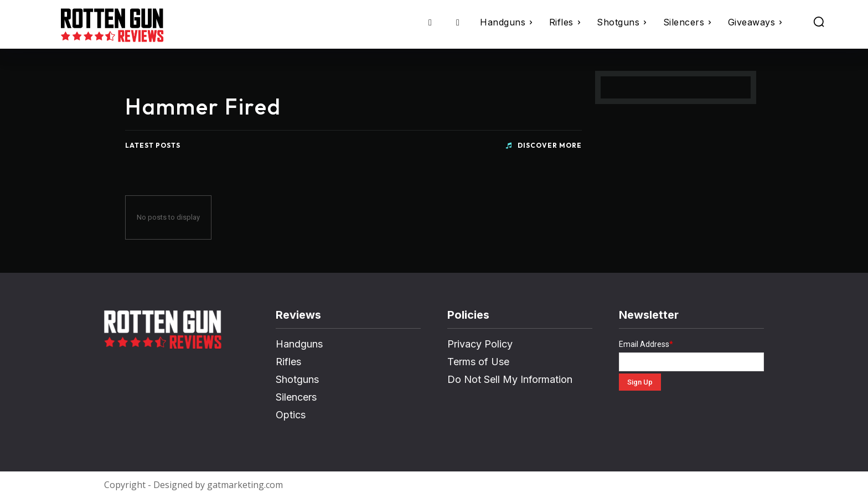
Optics (291, 415)
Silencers (296, 397)
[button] (819, 22)
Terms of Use (478, 362)
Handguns (299, 344)
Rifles (288, 362)
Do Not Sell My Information (510, 379)
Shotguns (297, 379)
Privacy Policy (480, 344)
